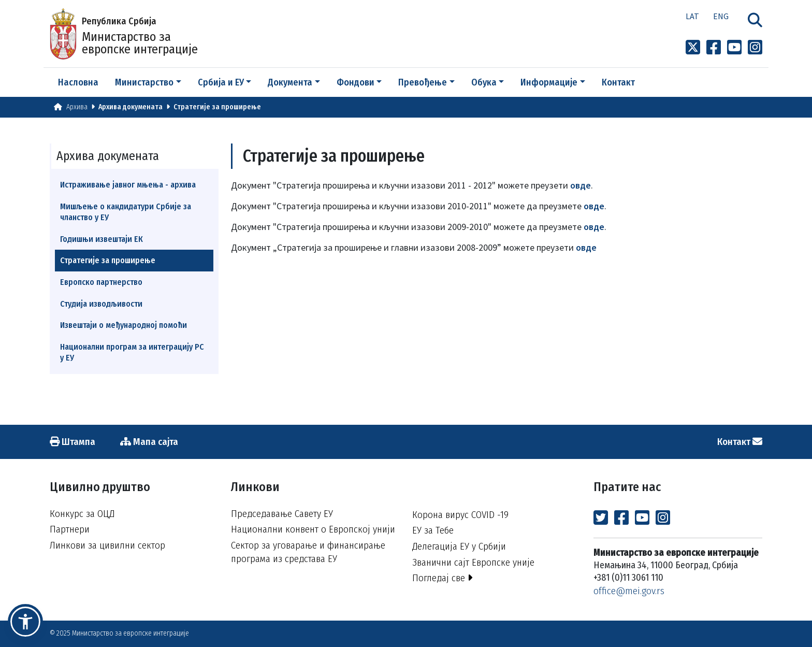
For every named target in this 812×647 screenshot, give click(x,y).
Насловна (78, 82)
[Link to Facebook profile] (714, 48)
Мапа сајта (149, 442)
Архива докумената (130, 107)
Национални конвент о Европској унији (313, 529)
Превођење (423, 82)
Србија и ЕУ (221, 82)
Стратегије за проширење (217, 107)
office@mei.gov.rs (629, 591)
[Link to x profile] (693, 48)
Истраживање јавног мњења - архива (128, 185)
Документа (290, 82)
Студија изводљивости (101, 304)
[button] (25, 622)
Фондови (356, 82)
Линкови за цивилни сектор (107, 545)
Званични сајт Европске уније (473, 562)
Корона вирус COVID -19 (460, 515)
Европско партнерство (101, 282)
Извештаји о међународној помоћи (124, 325)
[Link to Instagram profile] (755, 48)
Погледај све (443, 578)
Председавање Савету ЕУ (282, 514)
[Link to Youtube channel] (734, 48)
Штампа (72, 442)
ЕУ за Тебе (433, 530)
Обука (484, 82)
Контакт (618, 82)
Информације (549, 82)
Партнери (70, 529)
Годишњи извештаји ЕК (102, 239)
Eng (721, 16)
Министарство (144, 82)
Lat (692, 16)
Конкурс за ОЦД (82, 514)
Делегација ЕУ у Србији (459, 546)
